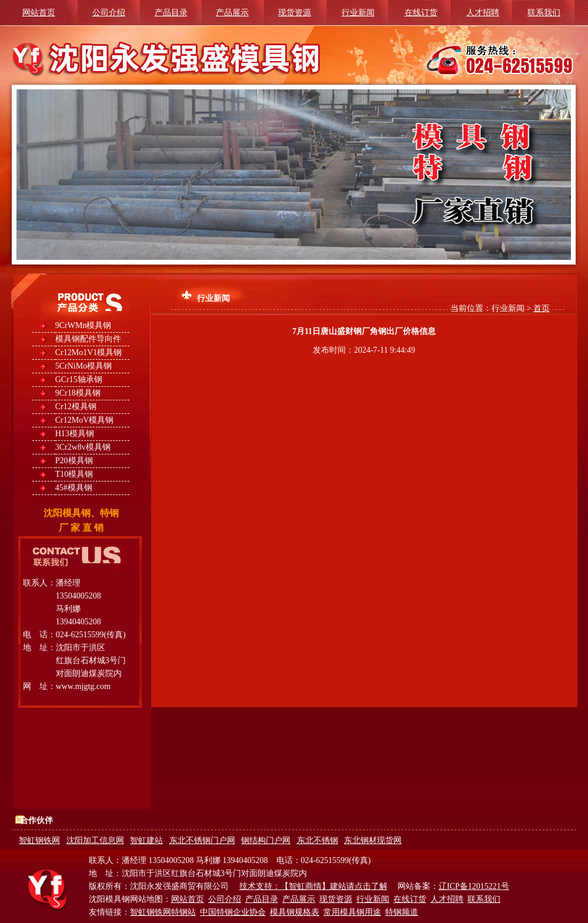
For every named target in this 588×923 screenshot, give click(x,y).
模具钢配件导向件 (88, 339)
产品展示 (232, 13)
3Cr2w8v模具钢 (83, 447)
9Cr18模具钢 (78, 393)
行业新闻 (358, 13)
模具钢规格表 (295, 912)
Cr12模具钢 (76, 407)
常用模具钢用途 (352, 912)
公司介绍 (109, 13)
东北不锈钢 (318, 840)
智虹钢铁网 (39, 840)
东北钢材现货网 (373, 840)
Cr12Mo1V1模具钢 (89, 352)
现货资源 (295, 13)
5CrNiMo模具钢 (83, 366)
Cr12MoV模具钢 (85, 420)
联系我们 (544, 13)
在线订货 (421, 13)
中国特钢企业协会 (233, 912)
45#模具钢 (74, 488)
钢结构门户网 (266, 840)
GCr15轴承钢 (79, 379)
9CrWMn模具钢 (83, 325)
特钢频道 (402, 912)
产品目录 (171, 13)
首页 (542, 308)
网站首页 (39, 13)
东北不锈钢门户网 (202, 840)
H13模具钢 (75, 434)
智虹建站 (146, 840)
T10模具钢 (74, 474)
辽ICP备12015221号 (474, 886)
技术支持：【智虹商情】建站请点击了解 (313, 886)
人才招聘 (483, 13)
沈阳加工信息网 (95, 840)
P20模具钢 (74, 461)
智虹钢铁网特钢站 (163, 912)
